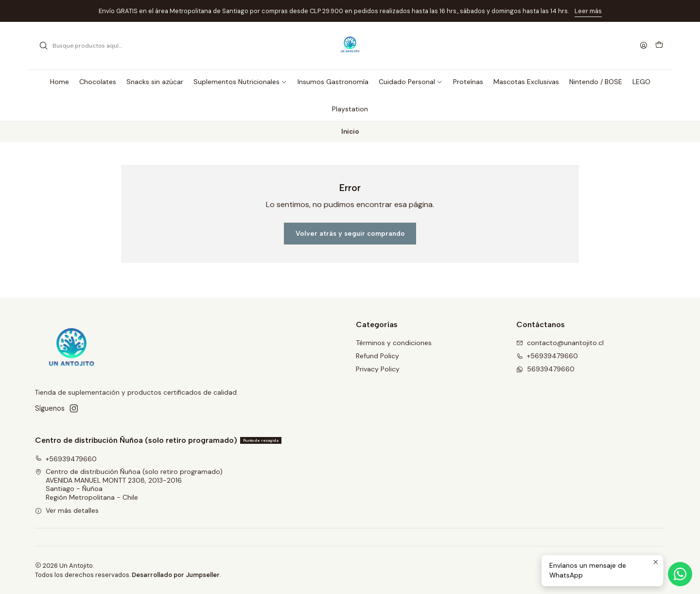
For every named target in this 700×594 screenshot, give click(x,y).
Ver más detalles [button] (67, 510)
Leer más (588, 11)
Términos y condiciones (394, 343)
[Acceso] (644, 46)
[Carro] (659, 46)
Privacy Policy (378, 369)
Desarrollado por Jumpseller (176, 575)
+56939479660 (66, 459)
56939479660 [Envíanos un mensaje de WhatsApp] (545, 369)
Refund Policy (377, 356)
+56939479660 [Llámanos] (547, 356)
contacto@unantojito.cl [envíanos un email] (560, 343)
